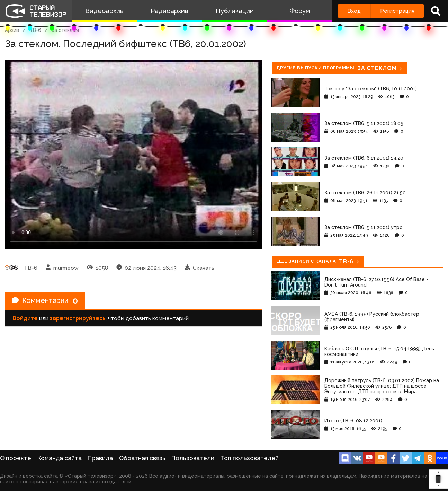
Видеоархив (104, 11)
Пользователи (193, 458)
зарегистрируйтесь (78, 318)
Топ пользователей (250, 458)
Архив (12, 30)
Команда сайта (60, 458)
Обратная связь (142, 458)
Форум (300, 11)
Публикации (235, 11)
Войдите (25, 318)
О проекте (16, 458)
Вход (354, 11)
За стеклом (65, 30)
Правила (100, 458)
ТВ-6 (35, 30)
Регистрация (397, 11)
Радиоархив (169, 11)
